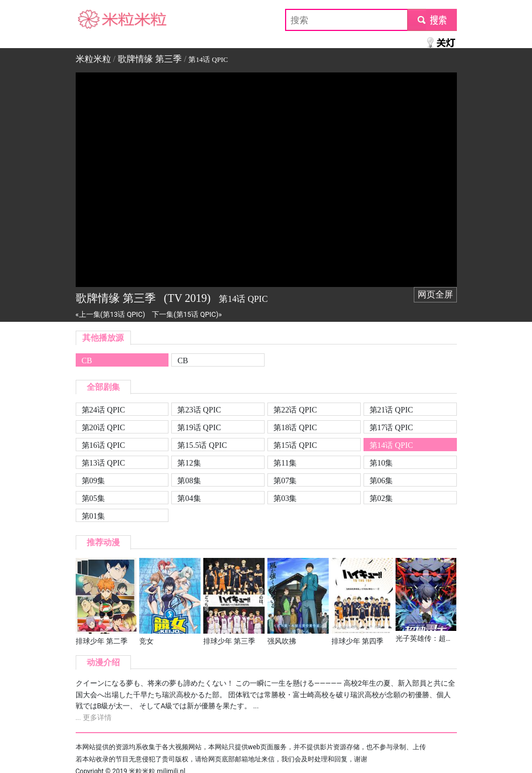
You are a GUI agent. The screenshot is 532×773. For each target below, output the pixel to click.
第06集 (381, 480)
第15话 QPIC (295, 445)
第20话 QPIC (104, 427)
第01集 (93, 516)
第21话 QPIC (391, 410)
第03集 (285, 498)
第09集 (93, 480)
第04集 (189, 498)
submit (432, 20)
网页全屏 (435, 294)
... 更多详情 (94, 717)
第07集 (285, 480)
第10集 (381, 463)
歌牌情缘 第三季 (150, 59)
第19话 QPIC (199, 427)
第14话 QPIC (391, 445)
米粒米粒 (93, 20)
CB (87, 361)
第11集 (285, 463)
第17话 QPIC (391, 427)
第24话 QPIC (104, 410)
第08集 (189, 480)
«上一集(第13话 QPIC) (110, 314)
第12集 (189, 463)
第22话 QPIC (295, 410)
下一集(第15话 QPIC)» (187, 314)
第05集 (93, 498)
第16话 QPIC (104, 445)
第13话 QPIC (104, 463)
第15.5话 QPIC (202, 445)
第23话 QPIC (199, 410)
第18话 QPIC (295, 427)
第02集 (381, 498)
